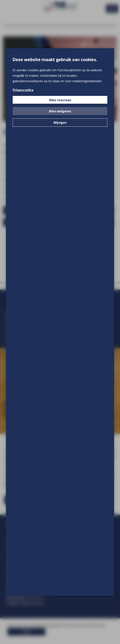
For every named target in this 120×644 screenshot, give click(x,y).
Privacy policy (23, 90)
